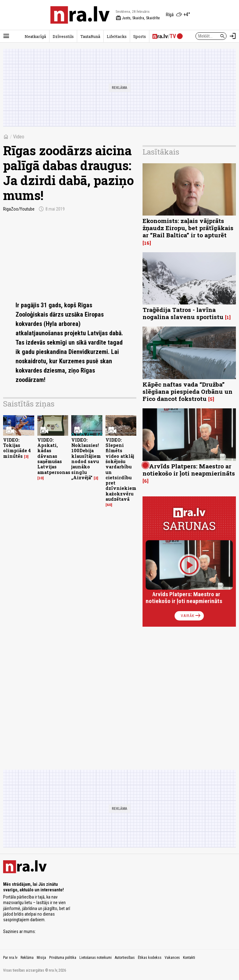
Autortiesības (125, 958)
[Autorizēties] (233, 36)
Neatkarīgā (35, 36)
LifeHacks (117, 36)
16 (147, 243)
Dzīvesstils (63, 36)
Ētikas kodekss (150, 958)
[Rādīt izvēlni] (6, 36)
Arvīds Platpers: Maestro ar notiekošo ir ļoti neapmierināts (189, 470)
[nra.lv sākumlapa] (80, 15)
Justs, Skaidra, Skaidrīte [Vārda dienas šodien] (138, 18)
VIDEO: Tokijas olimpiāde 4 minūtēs (17, 448)
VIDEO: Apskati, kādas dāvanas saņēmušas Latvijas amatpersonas (54, 456)
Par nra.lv (10, 958)
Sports (140, 36)
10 (41, 478)
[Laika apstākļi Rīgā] (178, 15)
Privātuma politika (63, 958)
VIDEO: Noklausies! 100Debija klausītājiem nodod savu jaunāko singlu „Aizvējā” (86, 459)
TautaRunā (90, 36)
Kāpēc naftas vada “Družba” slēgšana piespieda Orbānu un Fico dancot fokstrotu (187, 391)
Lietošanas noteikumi (96, 958)
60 (109, 505)
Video (19, 137)
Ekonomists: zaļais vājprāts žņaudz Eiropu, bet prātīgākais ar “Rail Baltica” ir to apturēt (188, 228)
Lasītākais (161, 152)
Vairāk (191, 616)
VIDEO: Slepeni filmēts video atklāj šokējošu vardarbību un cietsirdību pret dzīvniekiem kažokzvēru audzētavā (121, 469)
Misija (41, 958)
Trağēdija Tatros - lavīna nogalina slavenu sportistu (183, 313)
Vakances (172, 958)
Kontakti (189, 958)
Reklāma (27, 958)
